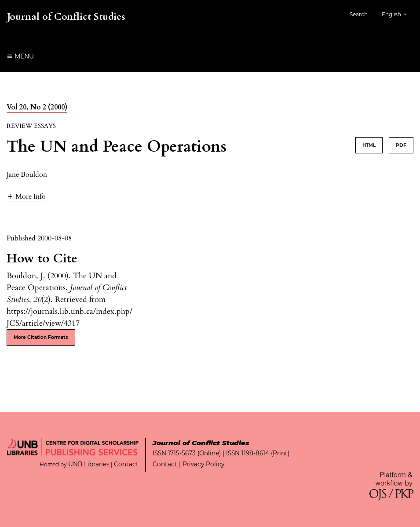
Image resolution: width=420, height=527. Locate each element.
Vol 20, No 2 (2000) (37, 107)
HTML (369, 145)
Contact (126, 464)
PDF (401, 145)
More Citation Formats (41, 337)
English (397, 13)
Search (359, 14)
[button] (26, 196)
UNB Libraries (89, 464)
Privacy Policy (203, 464)
